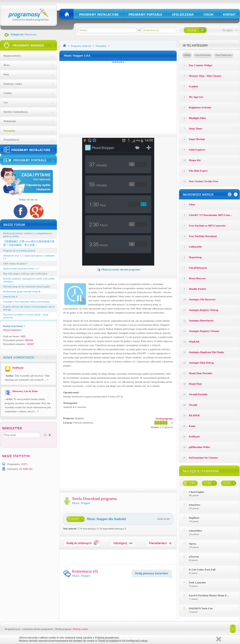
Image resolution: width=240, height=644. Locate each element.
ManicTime (195, 384)
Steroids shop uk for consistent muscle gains (27, 286)
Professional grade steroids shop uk (22, 291)
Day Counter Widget (200, 65)
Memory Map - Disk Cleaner (205, 76)
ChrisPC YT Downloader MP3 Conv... (210, 215)
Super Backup (197, 139)
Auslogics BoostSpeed (201, 320)
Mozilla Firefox (197, 289)
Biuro (7, 65)
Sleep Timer (196, 128)
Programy (81, 46)
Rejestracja (31, 34)
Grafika (8, 93)
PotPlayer (194, 436)
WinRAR (194, 342)
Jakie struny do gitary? (15, 263)
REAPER (194, 415)
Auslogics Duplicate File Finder (207, 352)
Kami (192, 426)
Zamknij (219, 639)
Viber (192, 204)
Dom (6, 74)
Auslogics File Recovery (202, 299)
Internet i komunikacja (16, 112)
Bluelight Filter (197, 118)
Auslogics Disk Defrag (201, 363)
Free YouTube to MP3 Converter (207, 226)
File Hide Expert (198, 171)
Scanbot (193, 86)
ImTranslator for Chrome (203, 458)
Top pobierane (224, 55)
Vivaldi (193, 405)
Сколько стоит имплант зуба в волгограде (26, 302)
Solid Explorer (197, 150)
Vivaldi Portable (198, 394)
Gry (6, 102)
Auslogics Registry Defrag (203, 310)
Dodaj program (63, 629)
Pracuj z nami (80, 629)
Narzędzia (9, 131)
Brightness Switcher (200, 107)
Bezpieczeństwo (12, 56)
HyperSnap (195, 257)
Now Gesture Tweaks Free (204, 181)
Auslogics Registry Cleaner (204, 331)
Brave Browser (197, 278)
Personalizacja (11, 139)
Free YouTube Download (203, 236)
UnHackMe (195, 247)
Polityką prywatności (107, 638)
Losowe (187, 55)
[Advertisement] (118, 97)
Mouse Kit (195, 160)
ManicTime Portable (200, 373)
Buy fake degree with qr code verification (25, 273)
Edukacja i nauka (13, 84)
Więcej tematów (12, 330)
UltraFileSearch (198, 268)
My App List (196, 97)
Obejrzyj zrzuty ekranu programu (118, 269)
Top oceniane (203, 55)
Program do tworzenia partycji (19, 250)
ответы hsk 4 (10, 296)
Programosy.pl (12, 629)
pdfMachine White (199, 447)
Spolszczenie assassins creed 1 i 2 (21, 268)
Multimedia (10, 121)
